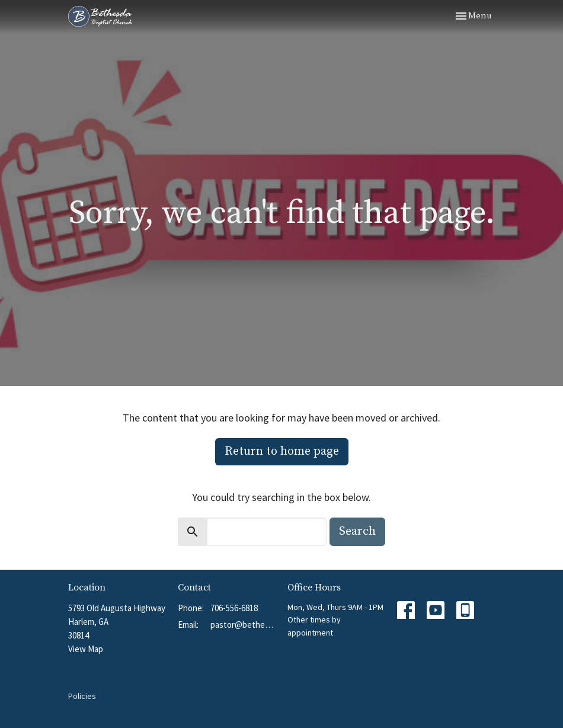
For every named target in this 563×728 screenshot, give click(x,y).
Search (357, 531)
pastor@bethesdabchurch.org (243, 625)
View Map (86, 649)
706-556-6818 (234, 608)
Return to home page (282, 451)
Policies (82, 696)
